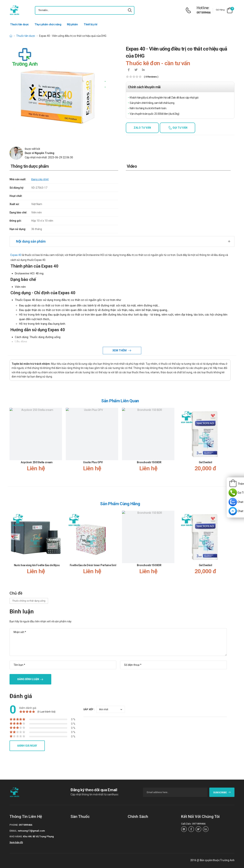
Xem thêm (120, 350)
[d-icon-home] (11, 36)
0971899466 (204, 13)
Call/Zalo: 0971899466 (193, 824)
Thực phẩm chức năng (48, 24)
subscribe (222, 792)
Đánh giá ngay (27, 746)
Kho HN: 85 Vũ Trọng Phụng (38, 836)
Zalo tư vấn (142, 128)
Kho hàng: (16, 836)
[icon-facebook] (129, 70)
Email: (13, 831)
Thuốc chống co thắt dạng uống (29, 601)
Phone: (14, 825)
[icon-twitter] (136, 70)
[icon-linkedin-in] (143, 70)
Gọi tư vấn (180, 128)
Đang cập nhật (40, 179)
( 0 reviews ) (151, 77)
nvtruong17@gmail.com (31, 831)
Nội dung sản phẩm (31, 241)
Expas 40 (16, 255)
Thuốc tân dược (19, 24)
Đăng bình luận (28, 679)
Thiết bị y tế (90, 24)
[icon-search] (130, 10)
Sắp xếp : (89, 709)
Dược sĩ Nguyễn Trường (40, 153)
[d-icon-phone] (189, 10)
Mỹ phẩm (72, 24)
